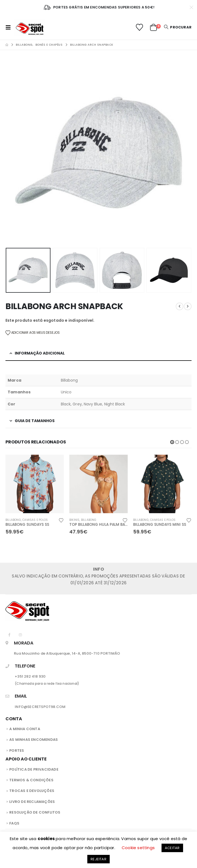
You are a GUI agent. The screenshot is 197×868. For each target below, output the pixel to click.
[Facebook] (9, 635)
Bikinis (74, 520)
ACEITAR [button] (172, 848)
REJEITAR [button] (98, 859)
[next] (188, 306)
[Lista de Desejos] (139, 27)
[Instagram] (20, 635)
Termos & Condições (31, 781)
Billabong (13, 520)
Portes (17, 751)
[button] (10, 27)
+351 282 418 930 (30, 677)
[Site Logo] (30, 27)
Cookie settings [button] (138, 848)
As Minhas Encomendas (34, 740)
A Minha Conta (25, 729)
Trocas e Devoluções (32, 791)
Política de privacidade (34, 770)
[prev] (180, 306)
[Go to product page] (35, 484)
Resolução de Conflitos (35, 813)
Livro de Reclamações (32, 802)
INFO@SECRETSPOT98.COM (40, 707)
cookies (47, 839)
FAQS (14, 824)
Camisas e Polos (35, 520)
